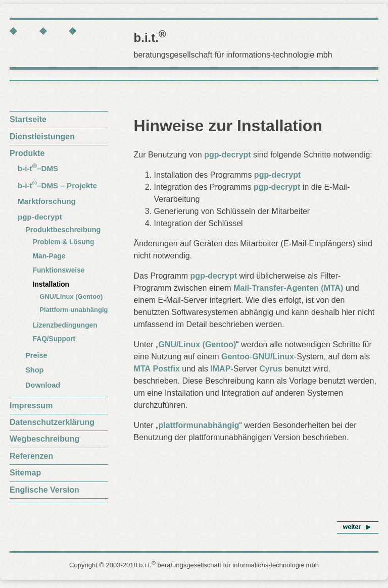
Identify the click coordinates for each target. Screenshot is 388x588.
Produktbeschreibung (63, 230)
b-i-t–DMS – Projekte (57, 185)
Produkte (27, 153)
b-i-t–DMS (38, 168)
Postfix (166, 369)
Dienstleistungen (42, 137)
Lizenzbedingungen (65, 325)
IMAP (220, 369)
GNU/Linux (273, 357)
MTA (142, 369)
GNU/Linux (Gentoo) (71, 297)
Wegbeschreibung (44, 439)
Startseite (28, 119)
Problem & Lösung (64, 242)
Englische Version (44, 490)
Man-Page (49, 256)
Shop (34, 370)
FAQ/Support (54, 339)
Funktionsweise (59, 270)
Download (43, 385)
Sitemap (25, 473)
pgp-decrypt (40, 217)
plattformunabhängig (199, 425)
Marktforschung (47, 201)
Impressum (31, 406)
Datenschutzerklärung (52, 422)
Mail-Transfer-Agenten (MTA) (288, 288)
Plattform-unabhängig (74, 310)
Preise (36, 355)
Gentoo (235, 357)
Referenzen (31, 456)
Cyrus (271, 369)
